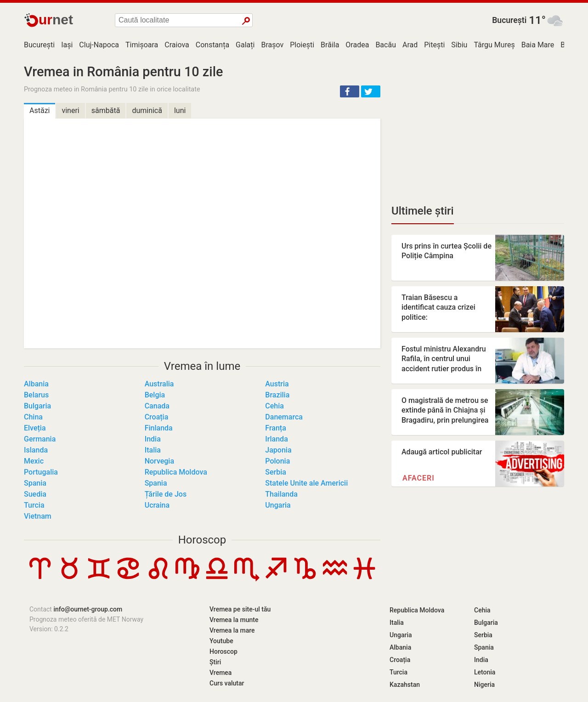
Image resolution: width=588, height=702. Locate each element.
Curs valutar (227, 683)
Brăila (330, 45)
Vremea (220, 673)
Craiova (177, 45)
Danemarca (284, 417)
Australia (159, 384)
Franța (275, 428)
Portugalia (41, 472)
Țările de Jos (166, 494)
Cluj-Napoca (99, 45)
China (33, 417)
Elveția (35, 428)
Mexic (34, 461)
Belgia (155, 395)
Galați (245, 45)
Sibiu (459, 45)
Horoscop (202, 540)
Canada (157, 406)
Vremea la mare (232, 630)
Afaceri (418, 478)
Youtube (221, 641)
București (509, 20)
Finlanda (159, 428)
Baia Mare (538, 45)
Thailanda (281, 494)
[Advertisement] (478, 129)
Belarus (36, 395)
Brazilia (277, 395)
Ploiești (302, 45)
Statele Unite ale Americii (306, 483)
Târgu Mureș (494, 45)
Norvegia (159, 461)
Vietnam (38, 516)
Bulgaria (37, 406)
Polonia (277, 461)
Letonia (485, 672)
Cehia (274, 406)
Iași (67, 45)
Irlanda (276, 439)
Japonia (278, 450)
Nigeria (484, 685)
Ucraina (157, 505)
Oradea (357, 45)
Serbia (276, 472)
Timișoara (142, 45)
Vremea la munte (234, 620)
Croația (157, 417)
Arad (410, 45)
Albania (36, 384)
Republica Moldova (176, 472)
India (153, 439)
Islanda (36, 450)
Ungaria (278, 505)
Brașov (272, 45)
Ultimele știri (423, 211)
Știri (215, 662)
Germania (40, 439)
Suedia (35, 494)
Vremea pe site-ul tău (240, 609)
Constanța (212, 45)
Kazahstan (405, 685)
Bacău (386, 45)
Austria (277, 384)
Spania (35, 483)
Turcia (34, 505)
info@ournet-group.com (88, 609)
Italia (153, 450)
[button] (350, 91)
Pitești (434, 45)
